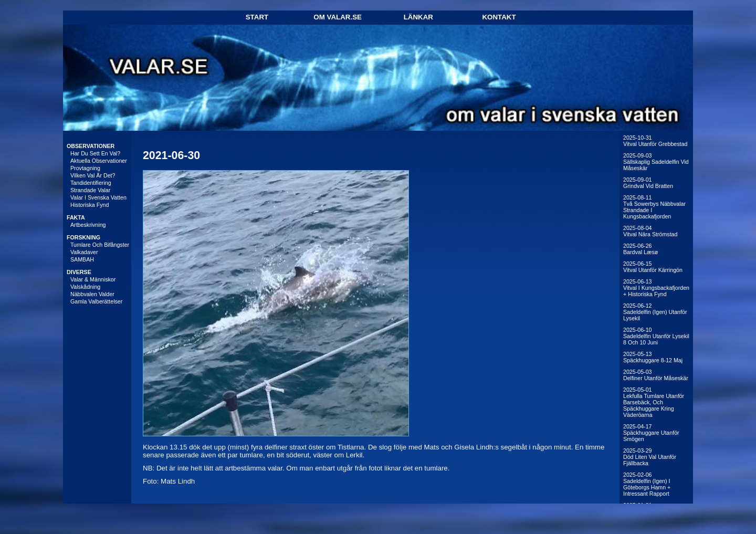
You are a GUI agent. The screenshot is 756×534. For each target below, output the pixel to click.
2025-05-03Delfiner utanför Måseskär (656, 375)
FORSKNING (83, 237)
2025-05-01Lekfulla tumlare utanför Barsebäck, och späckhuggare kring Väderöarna (654, 402)
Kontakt (499, 17)
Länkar (418, 17)
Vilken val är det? (93, 175)
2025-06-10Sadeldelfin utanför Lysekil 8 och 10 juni (656, 336)
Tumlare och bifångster (100, 245)
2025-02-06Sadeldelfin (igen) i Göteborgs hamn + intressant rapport (647, 484)
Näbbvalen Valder (92, 294)
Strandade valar (90, 190)
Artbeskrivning (88, 225)
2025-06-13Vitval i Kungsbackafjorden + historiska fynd (656, 288)
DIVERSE (79, 272)
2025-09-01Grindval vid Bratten (648, 183)
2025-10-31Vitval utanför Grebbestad (655, 141)
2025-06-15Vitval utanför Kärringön (653, 267)
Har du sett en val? (95, 153)
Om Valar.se (338, 17)
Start (257, 17)
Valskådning (85, 287)
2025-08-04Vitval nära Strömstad (650, 231)
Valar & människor (93, 279)
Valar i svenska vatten (98, 197)
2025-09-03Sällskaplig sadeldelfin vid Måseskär (656, 162)
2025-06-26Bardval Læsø (640, 249)
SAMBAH (82, 259)
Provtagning (85, 168)
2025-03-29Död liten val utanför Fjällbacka (650, 457)
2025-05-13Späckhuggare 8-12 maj (653, 357)
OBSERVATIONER (91, 146)
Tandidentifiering (91, 183)
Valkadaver (84, 252)
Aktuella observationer (99, 161)
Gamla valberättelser (96, 301)
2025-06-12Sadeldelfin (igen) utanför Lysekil (655, 312)
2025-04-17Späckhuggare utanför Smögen (651, 433)
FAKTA (76, 217)
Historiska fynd (90, 205)
